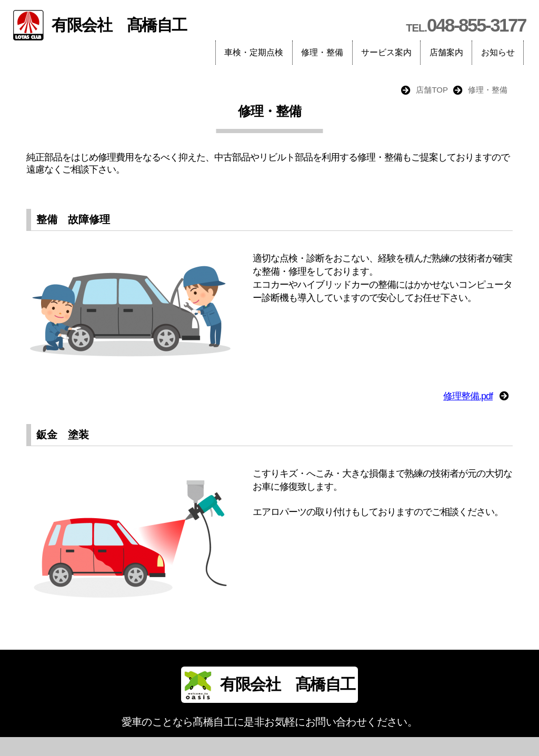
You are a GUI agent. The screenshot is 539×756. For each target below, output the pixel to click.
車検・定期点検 (254, 52)
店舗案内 (446, 52)
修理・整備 (322, 52)
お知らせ (498, 52)
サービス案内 (386, 52)
